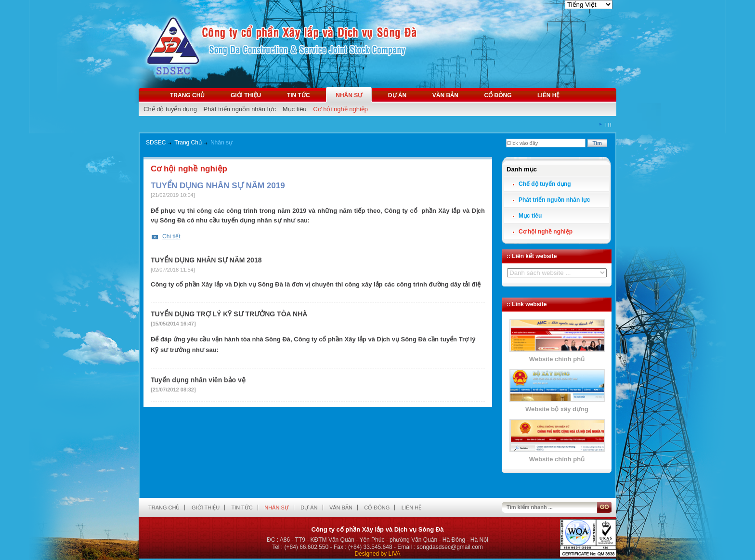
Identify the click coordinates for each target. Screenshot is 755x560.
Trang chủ (187, 95)
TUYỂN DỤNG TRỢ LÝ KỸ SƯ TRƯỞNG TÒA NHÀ (229, 314)
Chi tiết (171, 236)
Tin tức (299, 95)
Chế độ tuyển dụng (170, 109)
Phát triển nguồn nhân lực (240, 109)
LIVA (394, 554)
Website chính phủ (557, 359)
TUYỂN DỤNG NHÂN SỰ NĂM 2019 (218, 186)
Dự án (397, 95)
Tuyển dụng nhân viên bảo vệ (198, 380)
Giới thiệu (246, 95)
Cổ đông (498, 95)
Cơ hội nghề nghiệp (340, 109)
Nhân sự (349, 95)
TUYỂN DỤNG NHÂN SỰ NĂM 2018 (206, 260)
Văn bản (445, 95)
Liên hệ (548, 95)
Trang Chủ (188, 143)
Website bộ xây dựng (557, 409)
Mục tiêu (295, 109)
